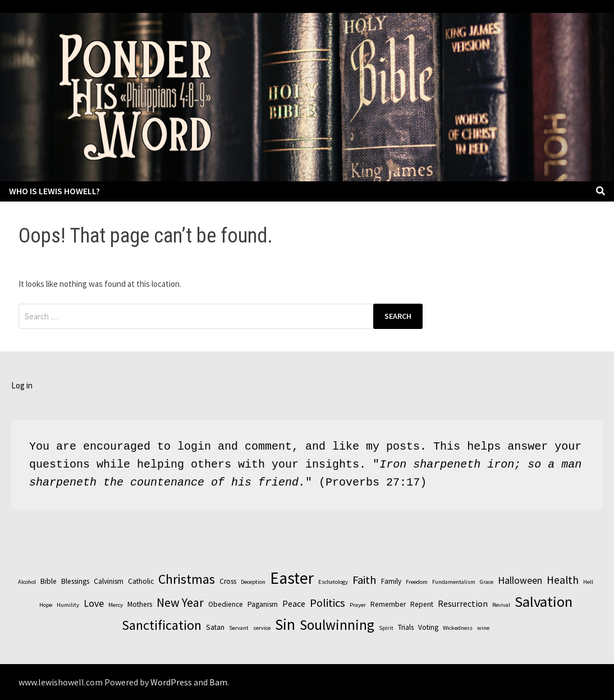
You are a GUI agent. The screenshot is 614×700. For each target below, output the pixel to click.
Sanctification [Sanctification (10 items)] (162, 625)
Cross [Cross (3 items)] (228, 581)
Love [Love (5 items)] (94, 603)
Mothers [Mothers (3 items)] (140, 604)
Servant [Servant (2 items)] (239, 628)
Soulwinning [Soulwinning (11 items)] (337, 625)
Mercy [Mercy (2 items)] (116, 605)
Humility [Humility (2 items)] (68, 605)
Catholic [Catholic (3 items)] (141, 581)
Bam (218, 682)
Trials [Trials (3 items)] (406, 627)
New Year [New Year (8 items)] (180, 602)
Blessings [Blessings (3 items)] (75, 581)
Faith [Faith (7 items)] (365, 580)
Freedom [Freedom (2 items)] (417, 582)
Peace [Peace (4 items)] (294, 603)
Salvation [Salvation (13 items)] (544, 601)
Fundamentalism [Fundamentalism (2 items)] (454, 582)
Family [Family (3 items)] (391, 581)
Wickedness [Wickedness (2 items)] (458, 628)
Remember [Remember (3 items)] (388, 604)
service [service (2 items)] (262, 628)
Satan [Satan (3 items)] (215, 627)
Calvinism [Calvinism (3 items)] (109, 581)
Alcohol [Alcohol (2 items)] (27, 582)
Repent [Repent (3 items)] (422, 604)
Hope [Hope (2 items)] (46, 605)
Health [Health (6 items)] (563, 580)
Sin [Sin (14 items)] (285, 624)
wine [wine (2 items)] (483, 628)
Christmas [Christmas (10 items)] (187, 579)
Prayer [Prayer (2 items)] (358, 605)
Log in (22, 385)
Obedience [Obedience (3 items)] (226, 604)
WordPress (171, 682)
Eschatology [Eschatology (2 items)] (333, 582)
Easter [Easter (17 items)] (292, 578)
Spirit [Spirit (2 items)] (386, 628)
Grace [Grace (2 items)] (487, 582)
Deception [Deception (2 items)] (253, 582)
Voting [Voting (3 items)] (428, 627)
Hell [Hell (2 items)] (588, 582)
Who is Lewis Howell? (54, 191)
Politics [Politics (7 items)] (327, 603)
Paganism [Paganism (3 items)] (263, 604)
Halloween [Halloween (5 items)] (520, 580)
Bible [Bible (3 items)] (49, 581)
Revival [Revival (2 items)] (501, 605)
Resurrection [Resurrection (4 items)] (463, 603)
